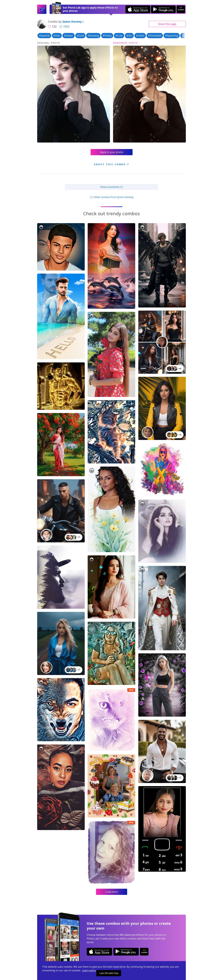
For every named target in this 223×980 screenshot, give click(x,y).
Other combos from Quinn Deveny (111, 197)
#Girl (129, 36)
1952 (64, 26)
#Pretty (107, 36)
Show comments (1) (111, 187)
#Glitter (69, 36)
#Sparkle (44, 36)
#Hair (57, 36)
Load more (112, 892)
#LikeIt (140, 36)
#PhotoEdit (155, 36)
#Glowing (93, 36)
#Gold (80, 36)
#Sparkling (172, 36)
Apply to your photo (112, 152)
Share (167, 24)
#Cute (119, 36)
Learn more (89, 970)
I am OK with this (109, 973)
